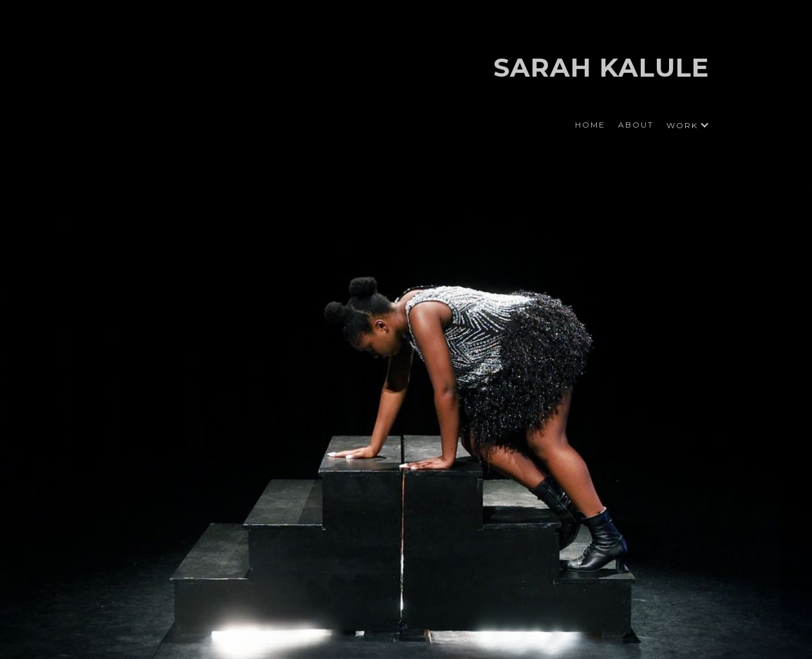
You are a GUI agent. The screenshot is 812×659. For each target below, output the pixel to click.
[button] (685, 125)
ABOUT (636, 125)
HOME (590, 125)
